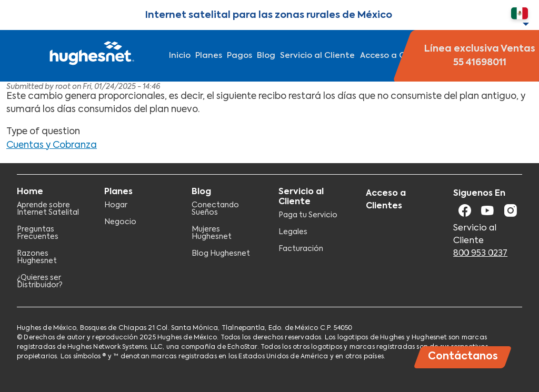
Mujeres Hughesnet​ (212, 233)
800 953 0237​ (480, 254)
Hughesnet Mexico (91, 56)
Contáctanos (463, 356)
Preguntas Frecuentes (38, 233)
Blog (266, 56)
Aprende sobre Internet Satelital (48, 209)
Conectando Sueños (215, 209)
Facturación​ (301, 249)
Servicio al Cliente (317, 56)
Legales (293, 232)
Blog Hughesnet (221, 254)
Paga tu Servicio (308, 215)
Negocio (120, 222)
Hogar (116, 205)
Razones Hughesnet (37, 257)
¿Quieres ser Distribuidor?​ (40, 282)
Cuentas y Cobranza (52, 145)
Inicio (180, 56)
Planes (209, 56)
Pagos (239, 56)
